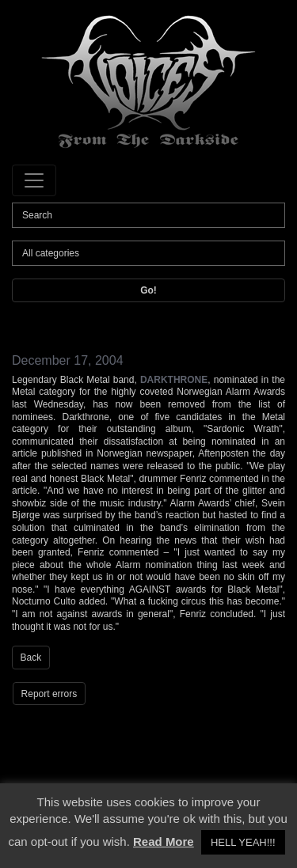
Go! (148, 290)
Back (31, 658)
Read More (164, 841)
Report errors (49, 694)
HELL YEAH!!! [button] (243, 842)
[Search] (148, 215)
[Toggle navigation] (34, 180)
